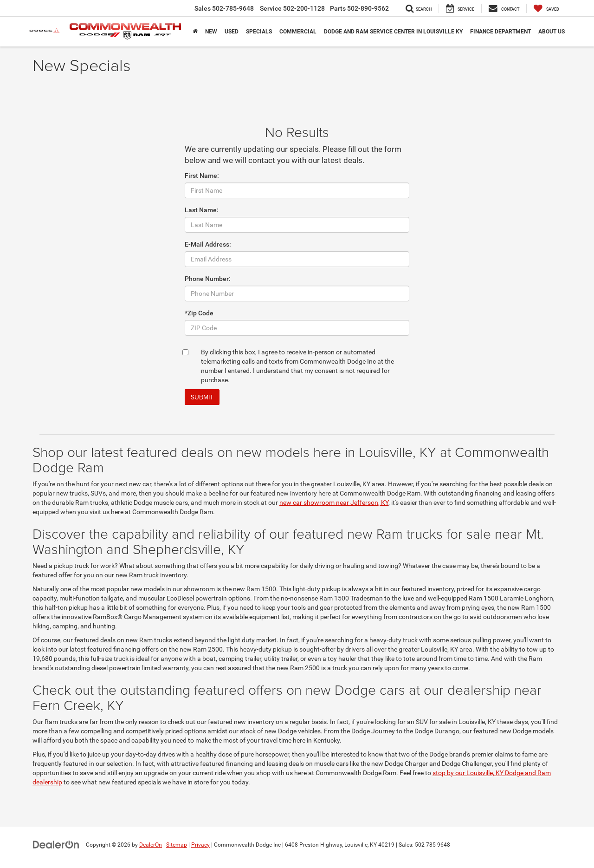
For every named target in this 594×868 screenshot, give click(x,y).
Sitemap (177, 845)
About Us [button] (552, 32)
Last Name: (202, 210)
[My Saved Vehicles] (546, 8)
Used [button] (232, 32)
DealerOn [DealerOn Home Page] (151, 845)
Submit (202, 397)
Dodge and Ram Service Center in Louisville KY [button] (393, 32)
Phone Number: (208, 279)
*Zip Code (199, 313)
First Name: (202, 176)
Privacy (200, 845)
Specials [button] (259, 32)
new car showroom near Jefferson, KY (334, 503)
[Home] (195, 32)
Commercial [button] (298, 32)
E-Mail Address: (208, 244)
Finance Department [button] (500, 32)
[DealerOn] (56, 844)
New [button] (211, 32)
